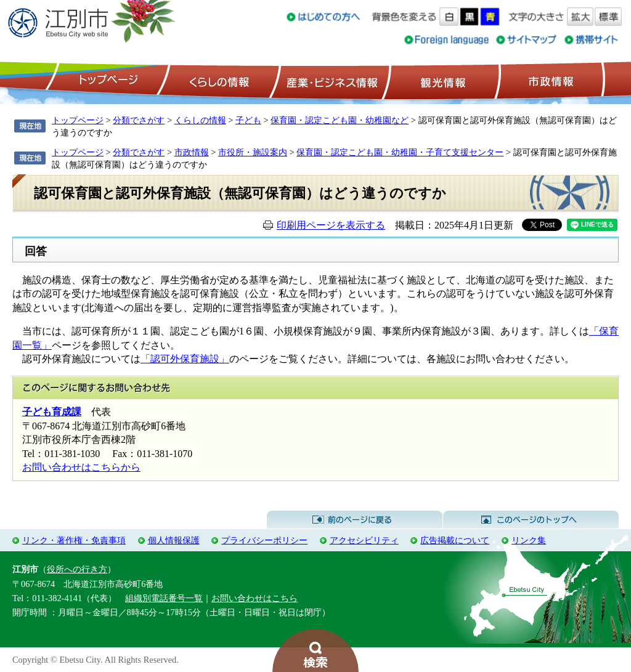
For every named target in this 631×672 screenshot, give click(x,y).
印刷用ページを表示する (331, 225)
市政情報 (550, 81)
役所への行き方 (77, 569)
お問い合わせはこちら (254, 598)
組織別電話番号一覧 (164, 598)
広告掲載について (455, 540)
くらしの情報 (218, 81)
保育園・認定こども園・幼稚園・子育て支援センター (400, 152)
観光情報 (442, 81)
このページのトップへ (531, 520)
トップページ (107, 81)
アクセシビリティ (364, 540)
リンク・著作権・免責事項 (74, 540)
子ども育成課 (52, 412)
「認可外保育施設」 (185, 359)
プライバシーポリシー (264, 540)
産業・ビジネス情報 (330, 81)
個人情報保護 (174, 540)
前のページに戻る (355, 520)
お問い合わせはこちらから (81, 467)
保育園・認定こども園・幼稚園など (340, 120)
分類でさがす (139, 120)
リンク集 (529, 540)
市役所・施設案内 (253, 152)
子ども (248, 120)
